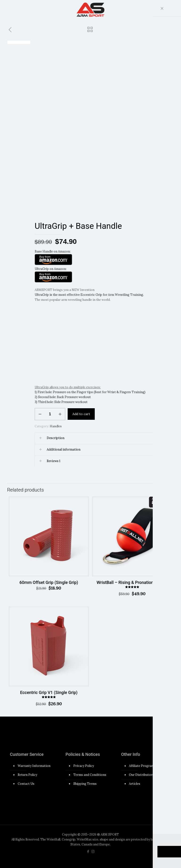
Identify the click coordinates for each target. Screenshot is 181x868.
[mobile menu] (164, 9)
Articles (135, 783)
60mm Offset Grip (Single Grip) (49, 582)
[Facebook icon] (88, 851)
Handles (56, 426)
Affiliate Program (142, 766)
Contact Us (26, 783)
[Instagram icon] (93, 851)
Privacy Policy (84, 766)
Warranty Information (34, 766)
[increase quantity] (60, 414)
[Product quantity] (50, 414)
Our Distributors (141, 775)
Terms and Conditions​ (90, 775)
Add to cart (81, 414)
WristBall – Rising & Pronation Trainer (132, 582)
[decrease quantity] (40, 414)
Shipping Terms (85, 783)
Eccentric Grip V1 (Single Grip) (49, 692)
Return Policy (27, 775)
